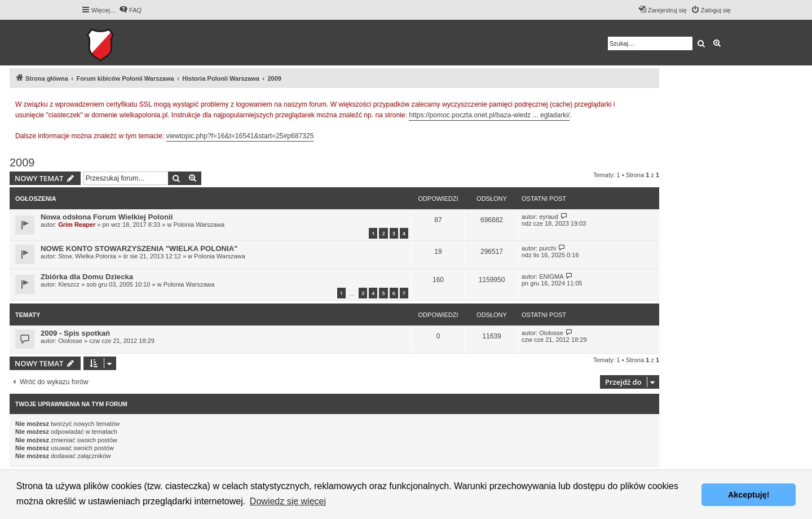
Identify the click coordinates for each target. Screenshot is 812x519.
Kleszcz (69, 284)
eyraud (549, 217)
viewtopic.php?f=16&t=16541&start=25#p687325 (240, 136)
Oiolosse (70, 341)
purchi (548, 248)
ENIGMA (551, 276)
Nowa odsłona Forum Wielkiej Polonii (107, 217)
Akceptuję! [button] (749, 495)
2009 (22, 162)
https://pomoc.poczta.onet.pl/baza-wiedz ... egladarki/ (489, 115)
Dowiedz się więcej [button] (288, 501)
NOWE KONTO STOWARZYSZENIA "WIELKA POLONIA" (139, 248)
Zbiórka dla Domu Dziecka (87, 277)
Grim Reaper (77, 225)
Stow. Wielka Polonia (87, 256)
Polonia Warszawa (199, 225)
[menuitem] (130, 10)
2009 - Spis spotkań (75, 333)
